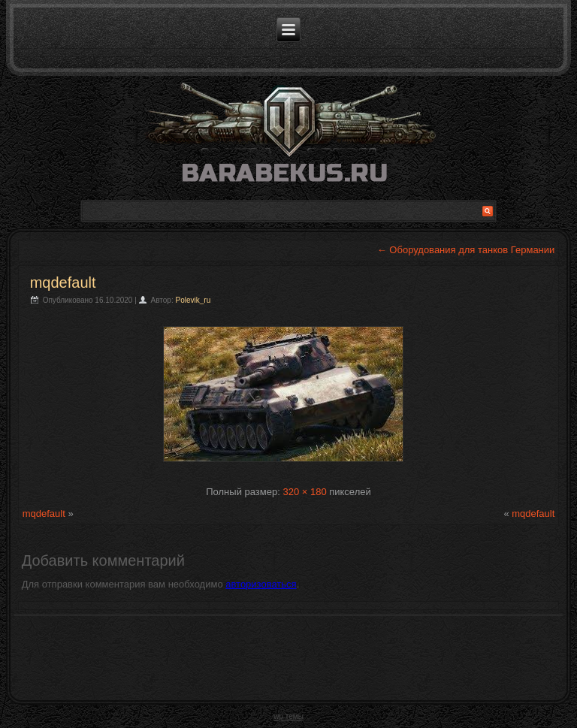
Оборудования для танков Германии (466, 250)
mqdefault (63, 282)
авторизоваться (261, 584)
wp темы (288, 716)
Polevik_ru (193, 300)
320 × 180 (304, 492)
